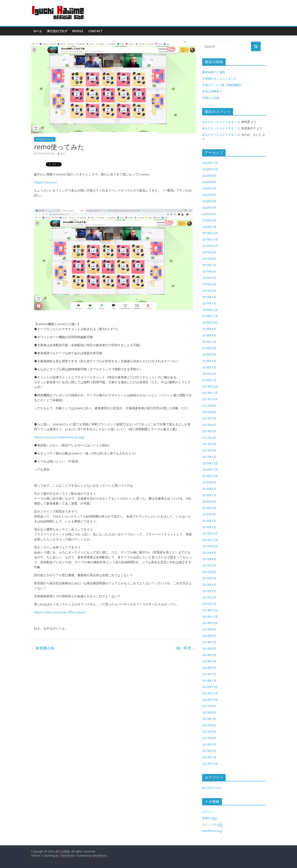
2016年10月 (210, 476)
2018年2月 (209, 374)
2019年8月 (209, 259)
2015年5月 (209, 578)
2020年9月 (209, 176)
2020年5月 (209, 201)
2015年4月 (209, 585)
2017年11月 (210, 393)
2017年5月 (209, 431)
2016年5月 (209, 508)
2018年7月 (209, 342)
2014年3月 (209, 668)
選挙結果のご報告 (214, 72)
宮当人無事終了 (212, 91)
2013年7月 (209, 719)
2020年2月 (209, 220)
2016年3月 (209, 521)
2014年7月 (209, 642)
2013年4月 (209, 738)
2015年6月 (209, 572)
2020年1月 (209, 227)
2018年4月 (209, 361)
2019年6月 (209, 271)
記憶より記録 (211, 98)
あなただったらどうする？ (219, 122)
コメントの (212, 824)
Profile (78, 31)
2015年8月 (209, 559)
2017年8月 (209, 412)
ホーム (38, 31)
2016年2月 (209, 527)
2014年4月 (209, 661)
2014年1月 (209, 680)
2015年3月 (209, 591)
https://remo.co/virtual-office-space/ (60, 612)
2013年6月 (209, 725)
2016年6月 (209, 502)
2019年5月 (209, 278)
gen (63, 153)
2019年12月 (210, 233)
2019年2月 (209, 297)
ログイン (208, 812)
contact (95, 31)
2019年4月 (209, 284)
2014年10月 (210, 623)
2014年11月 (210, 617)
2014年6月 (209, 649)
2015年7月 (209, 565)
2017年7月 (209, 418)
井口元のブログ (57, 31)
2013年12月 (210, 687)
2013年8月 (209, 712)
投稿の (209, 818)
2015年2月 (209, 597)
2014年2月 (209, 674)
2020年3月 (209, 214)
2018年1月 (209, 380)
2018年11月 (210, 316)
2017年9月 (209, 406)
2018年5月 (209, 355)
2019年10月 (210, 246)
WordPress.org (212, 831)
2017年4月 (209, 438)
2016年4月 (209, 514)
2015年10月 (210, 546)
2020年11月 (210, 163)
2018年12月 (210, 310)
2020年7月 (209, 188)
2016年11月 (210, 470)
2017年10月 (210, 399)
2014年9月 (209, 629)
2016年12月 (210, 463)
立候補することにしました (219, 78)
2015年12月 (210, 533)
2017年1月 (209, 457)
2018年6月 (209, 348)
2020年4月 (209, 208)
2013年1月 (209, 757)
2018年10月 (210, 323)
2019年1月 (209, 303)
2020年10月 (210, 169)
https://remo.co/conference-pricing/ (60, 437)
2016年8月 (209, 489)
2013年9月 (209, 706)
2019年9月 (209, 252)
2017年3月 (209, 444)
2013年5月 (209, 732)
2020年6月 (209, 195)
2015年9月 (209, 553)
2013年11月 (210, 693)
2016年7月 (209, 495)
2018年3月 (209, 367)
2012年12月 (210, 764)
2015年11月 (210, 540)
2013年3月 (209, 744)
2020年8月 (209, 182)
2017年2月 (209, 450)
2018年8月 (209, 335)
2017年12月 (210, 386)
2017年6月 (209, 425)
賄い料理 (186, 648)
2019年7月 (209, 265)
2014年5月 (209, 655)
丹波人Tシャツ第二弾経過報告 (222, 85)
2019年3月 (209, 291)
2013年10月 (210, 700)
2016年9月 (209, 482)
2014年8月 (209, 636)
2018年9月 (209, 329)
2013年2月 (209, 751)
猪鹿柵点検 (43, 648)
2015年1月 (209, 604)
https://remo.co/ (46, 182)
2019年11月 (210, 239)
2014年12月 (210, 610)
